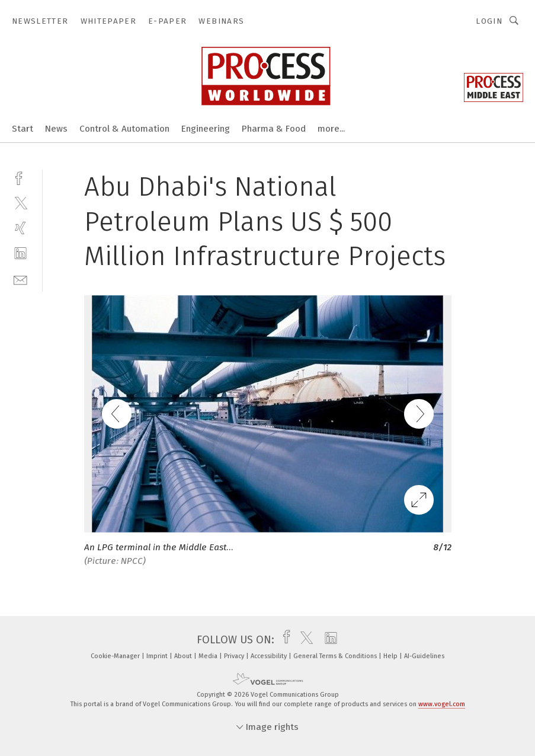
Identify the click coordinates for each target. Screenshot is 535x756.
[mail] (20, 279)
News (56, 129)
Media (209, 656)
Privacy (235, 656)
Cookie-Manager (116, 656)
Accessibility (270, 656)
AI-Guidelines (424, 656)
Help (391, 656)
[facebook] (20, 177)
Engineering (206, 129)
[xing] (20, 228)
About (184, 656)
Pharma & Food (274, 129)
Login (489, 21)
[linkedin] (20, 253)
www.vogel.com (442, 704)
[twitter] (20, 202)
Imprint (158, 656)
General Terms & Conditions (336, 656)
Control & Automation (124, 129)
